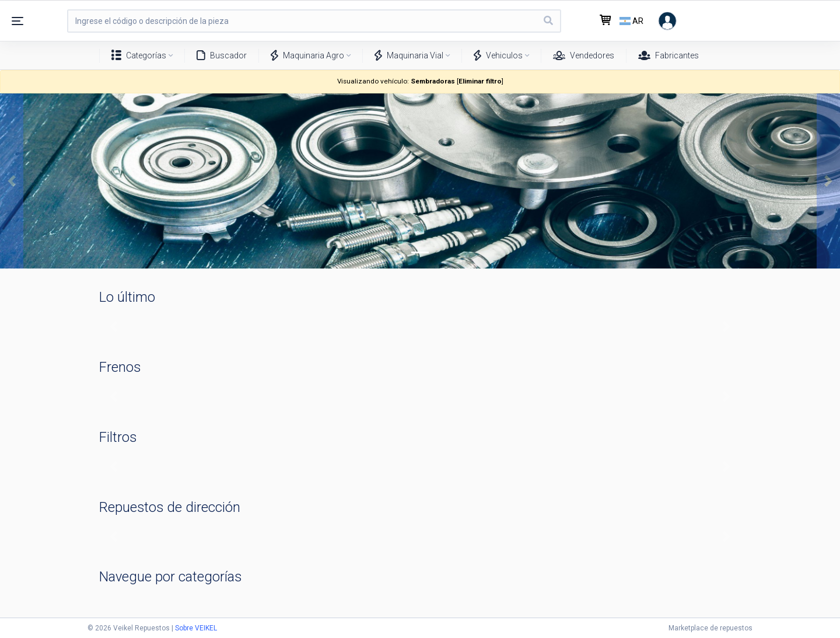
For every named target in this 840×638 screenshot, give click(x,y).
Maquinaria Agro (307, 56)
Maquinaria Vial (409, 56)
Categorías (139, 56)
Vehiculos (498, 56)
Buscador (222, 56)
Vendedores (584, 56)
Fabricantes (668, 56)
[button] (12, 181)
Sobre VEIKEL (196, 628)
